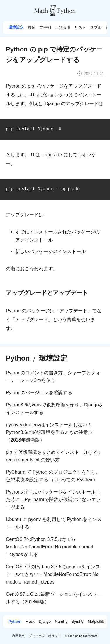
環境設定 (16, 27)
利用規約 (19, 636)
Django (45, 622)
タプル (96, 27)
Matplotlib (96, 622)
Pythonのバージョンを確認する (39, 393)
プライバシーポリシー (45, 636)
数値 (32, 27)
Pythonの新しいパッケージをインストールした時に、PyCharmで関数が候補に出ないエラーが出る (53, 500)
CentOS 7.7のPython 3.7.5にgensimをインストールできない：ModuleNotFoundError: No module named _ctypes (53, 574)
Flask (30, 622)
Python (18, 358)
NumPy (61, 622)
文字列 (45, 27)
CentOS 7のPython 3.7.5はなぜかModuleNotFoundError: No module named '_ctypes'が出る (50, 547)
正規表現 (63, 27)
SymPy (78, 622)
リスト (80, 27)
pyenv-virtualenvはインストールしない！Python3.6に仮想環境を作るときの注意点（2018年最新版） (49, 432)
